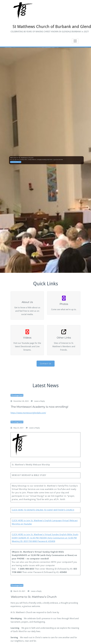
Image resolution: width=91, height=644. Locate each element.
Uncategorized (17, 395)
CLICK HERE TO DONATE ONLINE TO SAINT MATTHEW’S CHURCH (43, 510)
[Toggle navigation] (75, 41)
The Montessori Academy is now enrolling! (40, 407)
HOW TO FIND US (16, 162)
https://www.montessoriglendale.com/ (28, 413)
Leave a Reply (39, 401)
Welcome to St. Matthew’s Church (34, 597)
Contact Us (46, 364)
